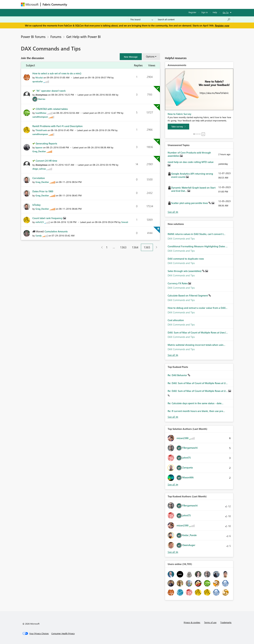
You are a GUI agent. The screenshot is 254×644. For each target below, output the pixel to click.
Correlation (39, 178)
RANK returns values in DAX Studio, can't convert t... (196, 234)
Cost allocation (176, 320)
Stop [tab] (203, 134)
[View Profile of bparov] (39, 147)
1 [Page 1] (107, 247)
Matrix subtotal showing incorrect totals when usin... (196, 345)
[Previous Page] (101, 247)
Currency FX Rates (178, 283)
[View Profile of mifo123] (40, 222)
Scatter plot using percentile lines (190, 203)
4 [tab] (200, 134)
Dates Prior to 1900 (43, 191)
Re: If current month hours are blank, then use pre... (196, 411)
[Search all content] (194, 19)
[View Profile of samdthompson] (40, 117)
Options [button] (150, 56)
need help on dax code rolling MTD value (191, 162)
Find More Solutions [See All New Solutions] (173, 355)
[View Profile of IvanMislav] (41, 113)
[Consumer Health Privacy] (63, 633)
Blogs (131, 4)
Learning (143, 4)
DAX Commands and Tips (181, 239)
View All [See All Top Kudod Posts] (173, 417)
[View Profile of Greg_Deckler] (39, 151)
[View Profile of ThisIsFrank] (41, 130)
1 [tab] (194, 134)
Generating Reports (46, 143)
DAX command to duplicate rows (186, 259)
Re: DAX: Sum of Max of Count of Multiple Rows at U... (198, 383)
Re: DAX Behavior (178, 375)
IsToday (37, 205)
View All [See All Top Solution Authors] (173, 485)
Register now (222, 25)
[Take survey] (178, 127)
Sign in (205, 12)
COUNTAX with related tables (52, 109)
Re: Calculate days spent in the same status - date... (196, 403)
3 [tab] (198, 134)
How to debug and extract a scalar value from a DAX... (198, 308)
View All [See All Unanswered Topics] (173, 212)
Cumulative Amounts (56, 231)
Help (215, 12)
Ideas (102, 4)
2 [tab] (196, 134)
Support (157, 4)
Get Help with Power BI (84, 37)
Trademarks (226, 622)
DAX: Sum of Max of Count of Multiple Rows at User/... (198, 332)
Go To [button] (226, 12)
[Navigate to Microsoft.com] (30, 4)
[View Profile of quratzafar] (38, 81)
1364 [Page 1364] (135, 247)
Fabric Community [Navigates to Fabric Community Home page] (55, 4)
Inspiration (89, 4)
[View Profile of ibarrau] (42, 99)
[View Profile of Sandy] (39, 236)
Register (192, 12)
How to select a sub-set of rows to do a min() (57, 73)
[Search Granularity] (142, 19)
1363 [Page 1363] (123, 247)
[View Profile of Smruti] (125, 222)
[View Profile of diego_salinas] (39, 169)
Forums (74, 4)
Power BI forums (33, 37)
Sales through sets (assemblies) (185, 271)
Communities (116, 4)
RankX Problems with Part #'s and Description (58, 126)
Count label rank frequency (48, 218)
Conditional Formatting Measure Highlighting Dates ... (198, 246)
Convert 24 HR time (46, 161)
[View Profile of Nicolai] (39, 77)
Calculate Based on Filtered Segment (188, 295)
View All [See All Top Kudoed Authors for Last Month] (173, 552)
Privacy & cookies (192, 622)
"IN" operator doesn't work (51, 91)
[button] (131, 57)
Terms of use (210, 622)
